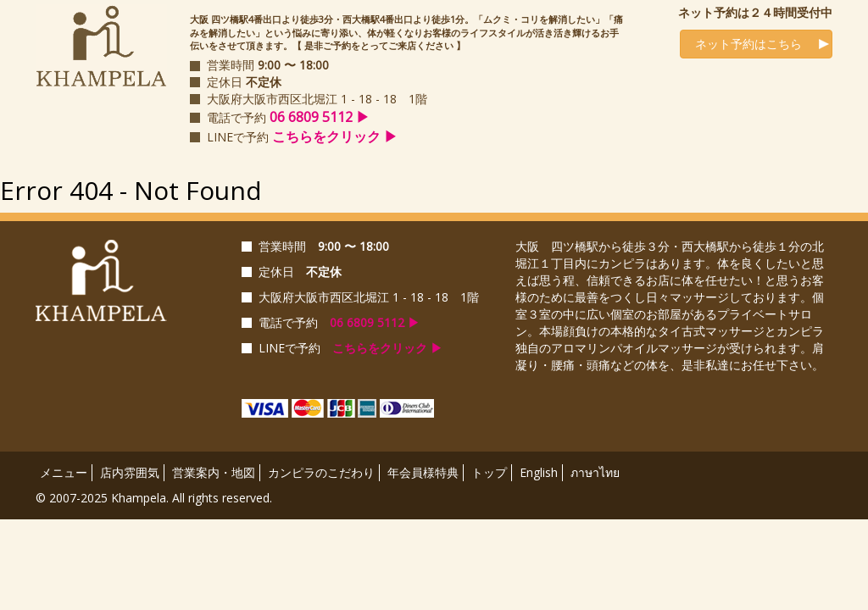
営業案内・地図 (214, 472)
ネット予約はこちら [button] (743, 44)
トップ (489, 472)
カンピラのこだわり (321, 472)
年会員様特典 (423, 472)
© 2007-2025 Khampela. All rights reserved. (154, 498)
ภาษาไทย (595, 472)
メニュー (64, 472)
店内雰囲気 (130, 472)
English (539, 472)
